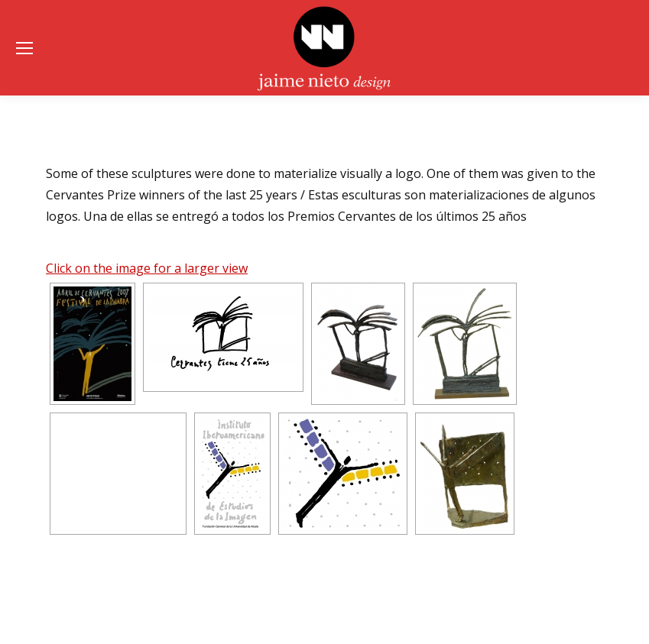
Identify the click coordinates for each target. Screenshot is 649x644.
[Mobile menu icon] (24, 48)
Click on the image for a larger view (147, 268)
